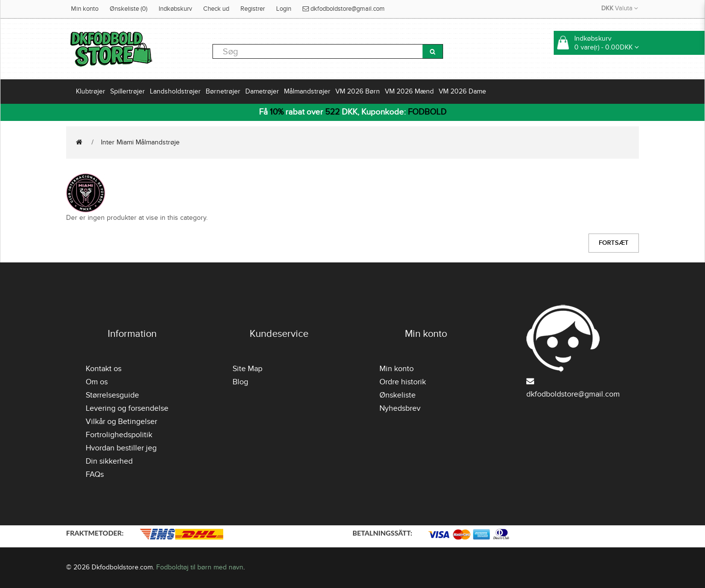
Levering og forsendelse (127, 408)
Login (284, 9)
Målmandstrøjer (307, 91)
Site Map (247, 369)
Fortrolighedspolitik (119, 435)
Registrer (253, 9)
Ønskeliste (398, 395)
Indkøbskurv (175, 9)
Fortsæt (614, 243)
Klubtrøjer (91, 91)
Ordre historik (403, 382)
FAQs (95, 474)
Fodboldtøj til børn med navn (200, 567)
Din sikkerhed (109, 461)
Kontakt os (104, 369)
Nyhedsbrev (400, 408)
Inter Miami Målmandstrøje (140, 142)
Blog (240, 382)
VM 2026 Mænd (409, 91)
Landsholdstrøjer (175, 91)
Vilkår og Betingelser (121, 422)
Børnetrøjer (223, 91)
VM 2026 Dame (462, 91)
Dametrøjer (262, 91)
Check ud (216, 9)
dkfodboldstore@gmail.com (344, 9)
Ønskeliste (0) (129, 9)
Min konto (85, 9)
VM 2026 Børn (358, 91)
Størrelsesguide (112, 395)
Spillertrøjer (128, 91)
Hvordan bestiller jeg (121, 448)
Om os (97, 382)
